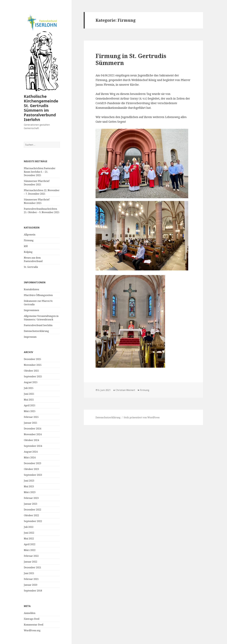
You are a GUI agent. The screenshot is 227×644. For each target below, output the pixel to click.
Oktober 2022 (31, 515)
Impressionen (31, 310)
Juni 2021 (29, 573)
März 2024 (30, 457)
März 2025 (30, 411)
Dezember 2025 (33, 359)
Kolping (28, 252)
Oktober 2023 (31, 469)
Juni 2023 (29, 481)
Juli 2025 (29, 388)
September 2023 (33, 475)
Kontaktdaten (31, 289)
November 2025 (33, 365)
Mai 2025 (29, 400)
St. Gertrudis (31, 267)
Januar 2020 (31, 585)
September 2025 (33, 376)
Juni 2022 (29, 533)
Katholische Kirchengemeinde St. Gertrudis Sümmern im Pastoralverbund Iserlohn (41, 108)
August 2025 (31, 382)
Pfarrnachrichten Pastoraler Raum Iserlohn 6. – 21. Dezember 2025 (40, 172)
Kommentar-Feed (34, 625)
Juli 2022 (29, 527)
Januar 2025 (31, 423)
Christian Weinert (125, 390)
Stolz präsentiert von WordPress (142, 417)
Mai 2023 (29, 486)
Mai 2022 (29, 539)
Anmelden (30, 613)
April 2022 (30, 544)
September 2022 (33, 521)
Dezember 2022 (33, 510)
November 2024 (33, 434)
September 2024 (33, 446)
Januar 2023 (31, 504)
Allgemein (30, 235)
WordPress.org (32, 630)
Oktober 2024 (31, 440)
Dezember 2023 (33, 463)
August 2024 (31, 452)
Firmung (29, 240)
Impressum (30, 337)
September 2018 (33, 591)
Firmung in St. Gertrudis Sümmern (131, 59)
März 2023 (30, 492)
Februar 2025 (31, 417)
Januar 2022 (31, 562)
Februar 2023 (31, 498)
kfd (26, 246)
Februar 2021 (31, 579)
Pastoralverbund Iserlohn (38, 325)
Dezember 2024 (33, 429)
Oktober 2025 (31, 371)
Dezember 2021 (33, 567)
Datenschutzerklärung (36, 331)
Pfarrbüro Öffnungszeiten (38, 295)
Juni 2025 (29, 394)
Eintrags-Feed (32, 619)
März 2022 (30, 550)
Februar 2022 (31, 556)
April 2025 (30, 405)
